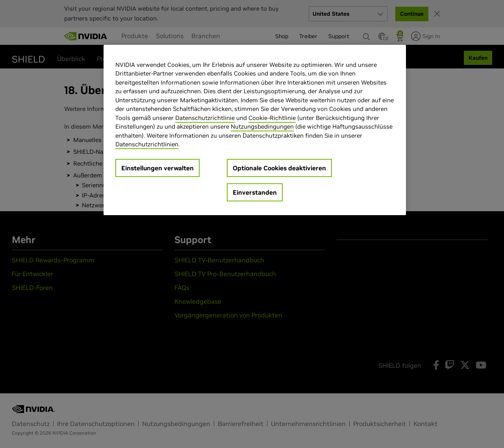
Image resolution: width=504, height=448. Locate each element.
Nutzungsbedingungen (262, 126)
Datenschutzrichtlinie (205, 118)
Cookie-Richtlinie (272, 118)
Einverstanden (255, 192)
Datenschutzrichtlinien (147, 144)
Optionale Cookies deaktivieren (279, 168)
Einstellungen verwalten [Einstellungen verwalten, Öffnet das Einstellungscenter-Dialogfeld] (157, 168)
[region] (255, 130)
